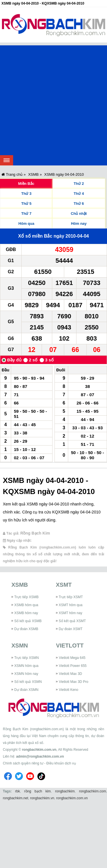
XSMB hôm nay (26, 613)
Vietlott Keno (68, 690)
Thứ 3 (27, 194)
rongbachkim (65, 791)
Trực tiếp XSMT (71, 597)
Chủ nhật (79, 214)
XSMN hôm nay (26, 674)
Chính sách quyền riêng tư (23, 763)
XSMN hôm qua (26, 666)
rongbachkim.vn (42, 798)
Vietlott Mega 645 (72, 658)
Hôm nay (79, 223)
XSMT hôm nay (70, 613)
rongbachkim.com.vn (39, 750)
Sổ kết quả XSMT (72, 621)
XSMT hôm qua (71, 605)
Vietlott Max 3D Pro (73, 682)
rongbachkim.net (16, 798)
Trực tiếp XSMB (26, 597)
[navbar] (7, 160)
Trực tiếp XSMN (27, 658)
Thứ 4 (79, 194)
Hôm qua (27, 223)
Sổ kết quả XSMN (28, 682)
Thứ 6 (79, 204)
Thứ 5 (27, 204)
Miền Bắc (26, 184)
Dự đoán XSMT (71, 629)
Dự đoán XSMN (26, 690)
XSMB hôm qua (26, 605)
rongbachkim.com (93, 791)
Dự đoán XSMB (26, 629)
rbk (18, 791)
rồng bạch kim (38, 791)
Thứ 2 (79, 184)
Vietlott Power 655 (73, 666)
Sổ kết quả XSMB (28, 621)
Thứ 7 (27, 214)
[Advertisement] (53, 99)
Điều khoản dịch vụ (61, 763)
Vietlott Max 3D (70, 674)
